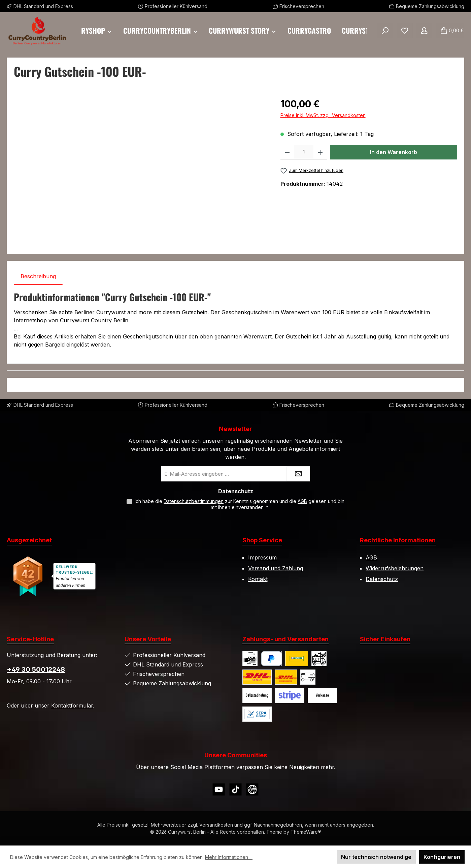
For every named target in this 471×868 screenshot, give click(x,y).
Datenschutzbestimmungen (194, 501)
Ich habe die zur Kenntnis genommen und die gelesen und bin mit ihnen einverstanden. (240, 504)
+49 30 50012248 (36, 670)
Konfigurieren (442, 857)
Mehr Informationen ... (229, 857)
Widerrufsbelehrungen (395, 568)
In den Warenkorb (394, 152)
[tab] (38, 276)
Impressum (262, 557)
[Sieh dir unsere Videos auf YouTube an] (219, 789)
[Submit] (298, 474)
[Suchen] (385, 31)
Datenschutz (382, 579)
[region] (140, 169)
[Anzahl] (304, 152)
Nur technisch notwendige (376, 857)
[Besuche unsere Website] (252, 789)
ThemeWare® (306, 832)
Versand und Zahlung (276, 568)
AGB (302, 501)
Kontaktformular (72, 706)
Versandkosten (216, 825)
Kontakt (258, 579)
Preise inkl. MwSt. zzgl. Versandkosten (323, 115)
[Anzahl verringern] (287, 152)
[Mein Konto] (424, 31)
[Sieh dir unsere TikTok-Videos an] (235, 789)
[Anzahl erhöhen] (320, 152)
